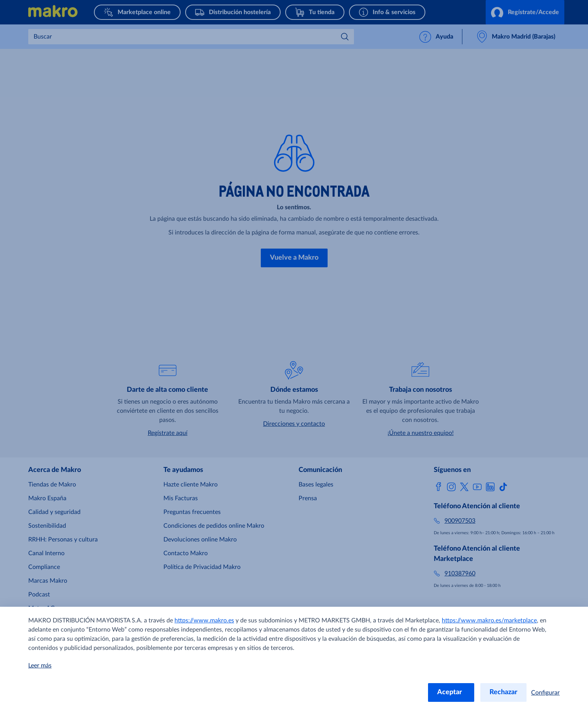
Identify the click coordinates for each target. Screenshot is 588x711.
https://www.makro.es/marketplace (489, 621)
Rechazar (503, 692)
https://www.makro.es (204, 621)
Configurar (545, 693)
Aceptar (451, 692)
